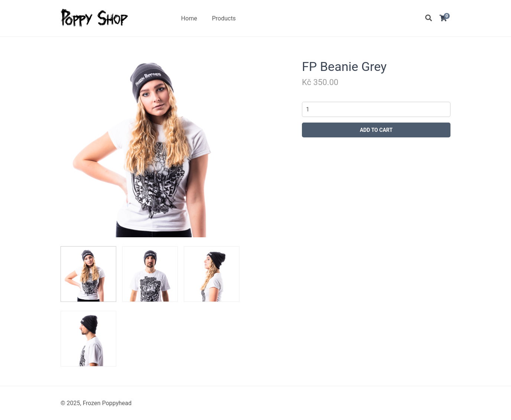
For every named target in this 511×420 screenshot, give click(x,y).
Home (189, 18)
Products (224, 18)
